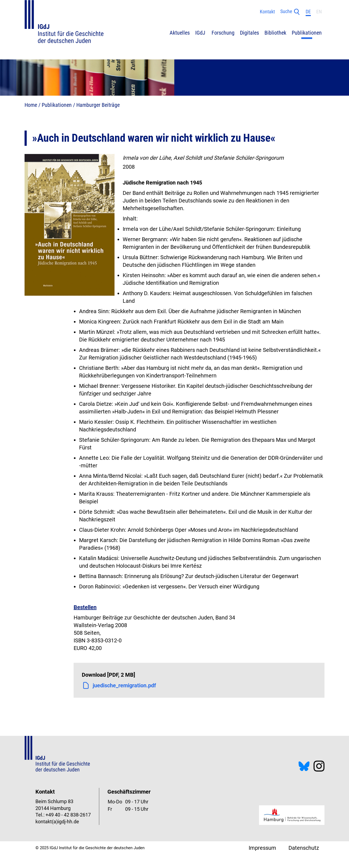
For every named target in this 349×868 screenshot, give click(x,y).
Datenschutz (304, 848)
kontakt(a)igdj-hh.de (57, 822)
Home (31, 105)
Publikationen (57, 105)
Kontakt (267, 12)
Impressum (262, 848)
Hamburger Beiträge (98, 105)
